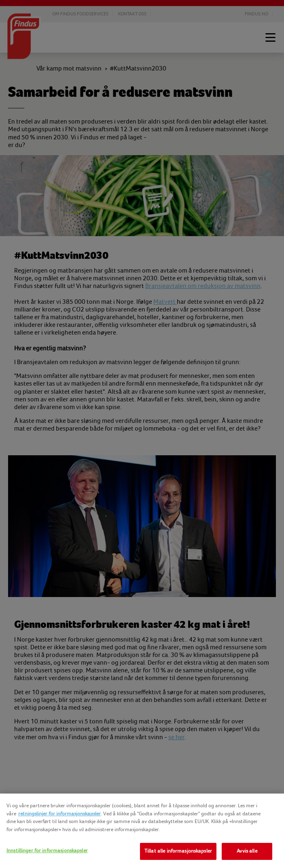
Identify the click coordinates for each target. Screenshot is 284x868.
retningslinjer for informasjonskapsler (59, 814)
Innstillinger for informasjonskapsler (47, 851)
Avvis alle (247, 851)
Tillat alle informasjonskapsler (178, 851)
